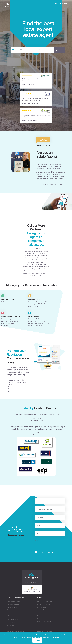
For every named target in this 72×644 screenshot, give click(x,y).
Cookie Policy (11, 625)
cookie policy (30, 637)
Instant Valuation (12, 607)
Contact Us (10, 610)
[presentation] (48, 545)
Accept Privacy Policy (46, 552)
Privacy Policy (11, 622)
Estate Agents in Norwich (45, 622)
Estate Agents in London (45, 616)
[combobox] (45, 50)
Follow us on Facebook (14, 602)
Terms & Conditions (13, 619)
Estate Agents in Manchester (16, 631)
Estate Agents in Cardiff (45, 619)
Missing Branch (42, 607)
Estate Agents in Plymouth (46, 631)
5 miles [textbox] (39, 50)
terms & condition (53, 637)
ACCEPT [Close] (37, 640)
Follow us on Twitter (13, 604)
